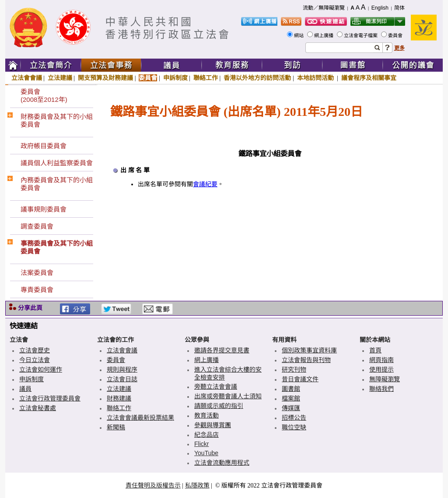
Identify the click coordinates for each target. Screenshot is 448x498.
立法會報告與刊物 (306, 360)
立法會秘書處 (38, 408)
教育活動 (206, 415)
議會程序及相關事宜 (369, 78)
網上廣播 (324, 35)
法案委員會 (37, 273)
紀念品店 (206, 435)
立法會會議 (27, 78)
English (380, 8)
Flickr (201, 444)
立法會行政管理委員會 (50, 398)
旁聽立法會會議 (216, 387)
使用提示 (381, 369)
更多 (399, 48)
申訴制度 (175, 78)
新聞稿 (116, 427)
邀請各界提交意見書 (222, 350)
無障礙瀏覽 (385, 379)
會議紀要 (205, 184)
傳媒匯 (291, 408)
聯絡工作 (206, 78)
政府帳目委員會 (44, 146)
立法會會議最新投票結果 (140, 418)
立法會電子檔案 (361, 35)
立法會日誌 (122, 379)
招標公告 (294, 418)
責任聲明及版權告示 (153, 485)
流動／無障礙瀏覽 (324, 8)
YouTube (206, 453)
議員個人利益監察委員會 (57, 163)
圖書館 (291, 389)
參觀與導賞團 (213, 425)
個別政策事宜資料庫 (309, 350)
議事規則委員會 (44, 209)
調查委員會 (37, 226)
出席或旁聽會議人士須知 (228, 396)
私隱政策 (197, 485)
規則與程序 (122, 369)
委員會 (396, 35)
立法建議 (60, 78)
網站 (299, 35)
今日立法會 (35, 360)
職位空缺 (294, 427)
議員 (25, 389)
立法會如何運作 (41, 369)
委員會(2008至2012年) (44, 96)
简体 (399, 8)
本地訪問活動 (316, 78)
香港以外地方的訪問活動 (257, 78)
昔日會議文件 (300, 379)
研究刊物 (294, 369)
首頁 (375, 350)
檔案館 (291, 398)
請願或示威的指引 (219, 406)
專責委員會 (37, 290)
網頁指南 (381, 360)
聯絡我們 (381, 389)
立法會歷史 (35, 350)
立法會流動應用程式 (222, 463)
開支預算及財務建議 (105, 78)
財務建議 (119, 398)
